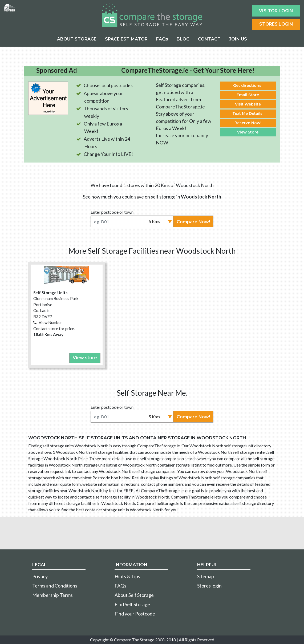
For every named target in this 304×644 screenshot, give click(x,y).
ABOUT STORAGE (77, 39)
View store (85, 358)
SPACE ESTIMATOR (126, 39)
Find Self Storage (132, 604)
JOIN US (238, 39)
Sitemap (206, 576)
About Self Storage (134, 595)
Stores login (209, 586)
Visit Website (248, 104)
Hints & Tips (127, 576)
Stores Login (276, 24)
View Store (248, 132)
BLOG (183, 39)
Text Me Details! (248, 114)
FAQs (162, 39)
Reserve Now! (248, 123)
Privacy (40, 576)
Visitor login (276, 11)
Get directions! (248, 86)
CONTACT (209, 39)
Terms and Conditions (55, 586)
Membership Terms (52, 595)
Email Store (248, 95)
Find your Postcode (135, 614)
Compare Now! (193, 222)
